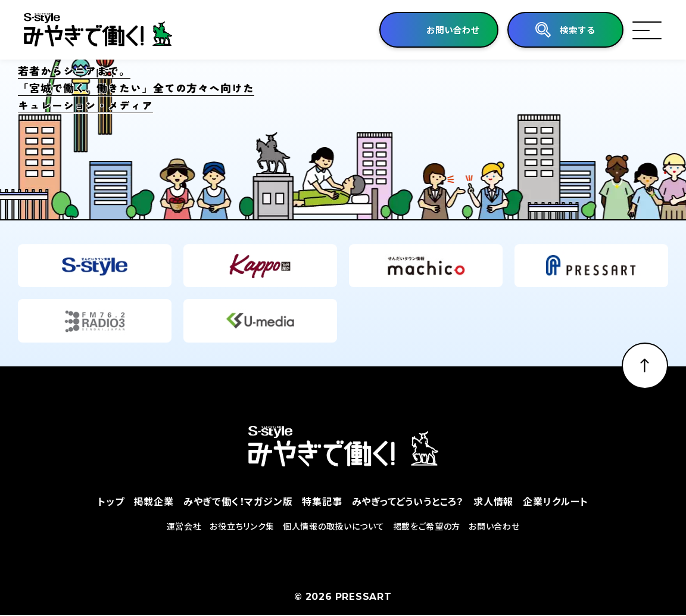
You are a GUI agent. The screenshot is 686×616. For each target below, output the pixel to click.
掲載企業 (154, 502)
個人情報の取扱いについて (333, 527)
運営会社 (184, 527)
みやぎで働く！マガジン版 (238, 502)
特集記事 (322, 502)
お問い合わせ (494, 527)
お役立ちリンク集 (242, 527)
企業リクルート (556, 502)
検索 (576, 30)
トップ (111, 502)
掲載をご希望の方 (427, 527)
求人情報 (493, 502)
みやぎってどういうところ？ (408, 502)
